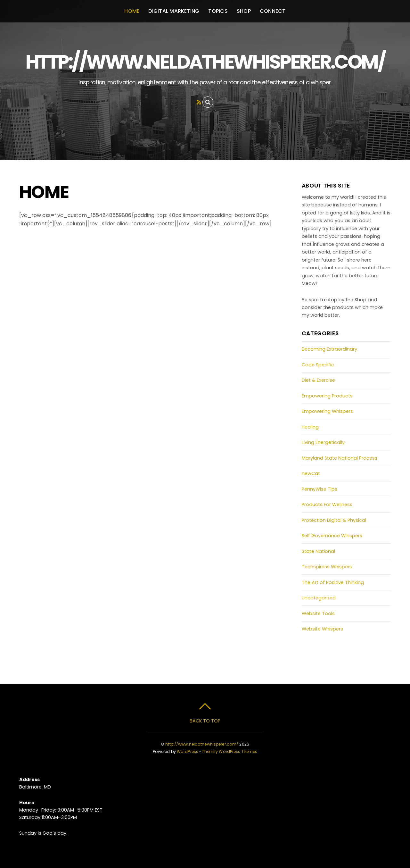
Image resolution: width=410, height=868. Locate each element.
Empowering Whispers (327, 411)
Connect (273, 11)
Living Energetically (323, 442)
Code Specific (318, 365)
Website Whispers (322, 629)
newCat (311, 473)
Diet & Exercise (318, 380)
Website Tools (318, 613)
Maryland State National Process (340, 458)
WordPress (188, 751)
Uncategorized (319, 598)
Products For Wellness (327, 505)
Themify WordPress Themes (230, 751)
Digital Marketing (174, 11)
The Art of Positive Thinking (333, 582)
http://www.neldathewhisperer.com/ (202, 744)
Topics (218, 11)
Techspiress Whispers (327, 567)
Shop (244, 11)
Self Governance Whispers (332, 536)
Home (132, 11)
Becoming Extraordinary (329, 349)
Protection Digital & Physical (334, 520)
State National (318, 551)
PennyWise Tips (320, 489)
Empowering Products (327, 396)
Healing (310, 427)
